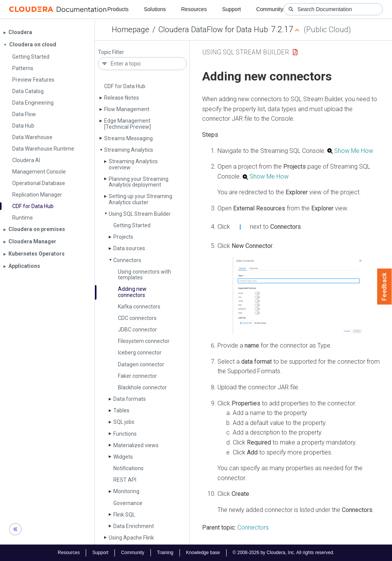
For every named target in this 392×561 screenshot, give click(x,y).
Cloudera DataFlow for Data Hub (213, 30)
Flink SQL (124, 515)
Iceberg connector (140, 353)
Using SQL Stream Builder (140, 214)
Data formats (130, 399)
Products (118, 9)
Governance (128, 503)
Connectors (127, 260)
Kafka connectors (139, 307)
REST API (125, 480)
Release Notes (122, 98)
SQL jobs (124, 422)
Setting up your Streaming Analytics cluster (140, 199)
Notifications (128, 468)
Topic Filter (111, 52)
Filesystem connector (144, 341)
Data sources (129, 248)
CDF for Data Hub (125, 86)
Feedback (385, 287)
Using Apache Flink (131, 538)
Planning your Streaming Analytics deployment (139, 182)
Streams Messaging (128, 138)
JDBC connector (137, 330)
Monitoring (126, 491)
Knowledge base (203, 553)
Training (165, 553)
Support (231, 9)
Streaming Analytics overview (133, 164)
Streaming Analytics (129, 150)
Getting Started (132, 225)
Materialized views (136, 445)
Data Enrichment (134, 526)
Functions (125, 434)
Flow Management (127, 109)
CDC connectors (137, 318)
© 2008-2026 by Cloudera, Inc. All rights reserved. (284, 553)
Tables (121, 410)
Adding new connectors (132, 292)
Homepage (131, 30)
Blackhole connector (142, 387)
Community (270, 9)
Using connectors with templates (145, 275)
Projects (123, 237)
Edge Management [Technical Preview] (127, 124)
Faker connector (137, 376)
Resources (194, 9)
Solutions (155, 9)
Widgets (123, 457)
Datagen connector (141, 364)
